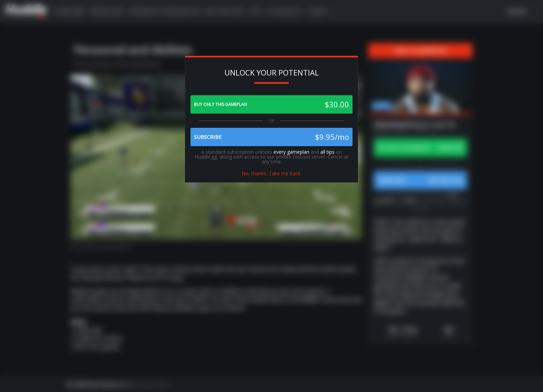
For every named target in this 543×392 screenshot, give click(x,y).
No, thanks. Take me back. (271, 173)
